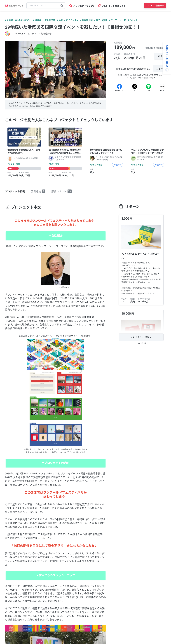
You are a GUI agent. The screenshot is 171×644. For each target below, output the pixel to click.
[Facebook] (119, 86)
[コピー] (159, 69)
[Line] (148, 86)
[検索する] (62, 6)
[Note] (162, 86)
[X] (135, 86)
